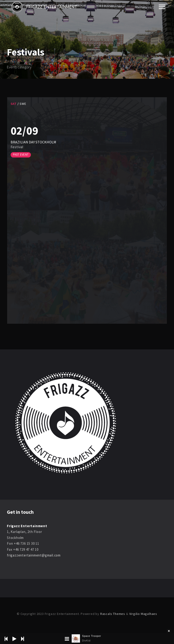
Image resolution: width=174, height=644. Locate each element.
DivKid (86, 641)
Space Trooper (92, 636)
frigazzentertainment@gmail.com (34, 555)
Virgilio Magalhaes (143, 614)
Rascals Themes (113, 614)
